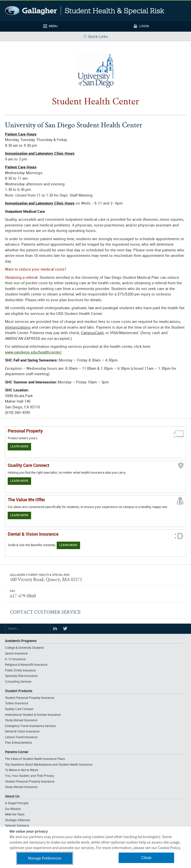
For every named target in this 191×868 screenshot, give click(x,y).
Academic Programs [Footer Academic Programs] (21, 641)
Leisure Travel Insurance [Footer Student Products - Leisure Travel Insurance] (21, 737)
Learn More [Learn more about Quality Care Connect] (19, 481)
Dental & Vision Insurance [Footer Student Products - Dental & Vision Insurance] (22, 732)
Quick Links (98, 37)
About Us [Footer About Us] (12, 796)
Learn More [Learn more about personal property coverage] (19, 447)
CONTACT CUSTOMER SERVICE (45, 612)
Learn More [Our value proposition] (19, 515)
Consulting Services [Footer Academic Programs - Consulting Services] (18, 682)
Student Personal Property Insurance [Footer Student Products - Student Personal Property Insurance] (30, 698)
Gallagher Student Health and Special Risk (85, 11)
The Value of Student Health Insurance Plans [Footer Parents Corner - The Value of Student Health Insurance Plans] (35, 759)
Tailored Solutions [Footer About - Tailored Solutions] (17, 826)
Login (144, 26)
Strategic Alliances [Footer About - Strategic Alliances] (17, 820)
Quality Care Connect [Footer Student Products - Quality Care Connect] (19, 709)
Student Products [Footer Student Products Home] (19, 691)
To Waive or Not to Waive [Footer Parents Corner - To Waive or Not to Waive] (22, 770)
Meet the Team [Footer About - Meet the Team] (15, 815)
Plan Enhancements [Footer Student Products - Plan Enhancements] (18, 743)
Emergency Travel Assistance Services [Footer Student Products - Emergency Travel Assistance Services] (30, 726)
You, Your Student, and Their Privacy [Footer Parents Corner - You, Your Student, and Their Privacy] (29, 776)
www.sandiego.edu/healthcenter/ (33, 353)
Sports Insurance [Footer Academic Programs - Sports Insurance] (16, 654)
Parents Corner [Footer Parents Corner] (17, 752)
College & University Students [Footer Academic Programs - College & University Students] (24, 648)
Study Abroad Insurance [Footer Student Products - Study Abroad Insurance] (21, 720)
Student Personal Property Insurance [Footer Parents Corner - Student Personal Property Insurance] (30, 782)
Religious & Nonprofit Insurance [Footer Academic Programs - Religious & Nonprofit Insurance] (26, 665)
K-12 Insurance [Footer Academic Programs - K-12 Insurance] (15, 659)
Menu (53, 26)
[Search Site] (28, 629)
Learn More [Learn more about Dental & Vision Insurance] (68, 545)
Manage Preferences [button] (45, 858)
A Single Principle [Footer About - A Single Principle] (17, 803)
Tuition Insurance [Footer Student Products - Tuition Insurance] (17, 703)
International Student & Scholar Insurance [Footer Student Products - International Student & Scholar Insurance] (33, 715)
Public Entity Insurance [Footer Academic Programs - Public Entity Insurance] (20, 671)
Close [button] (146, 858)
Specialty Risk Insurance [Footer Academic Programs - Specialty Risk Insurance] (21, 676)
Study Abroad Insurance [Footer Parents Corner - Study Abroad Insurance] (21, 787)
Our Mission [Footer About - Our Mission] (13, 809)
